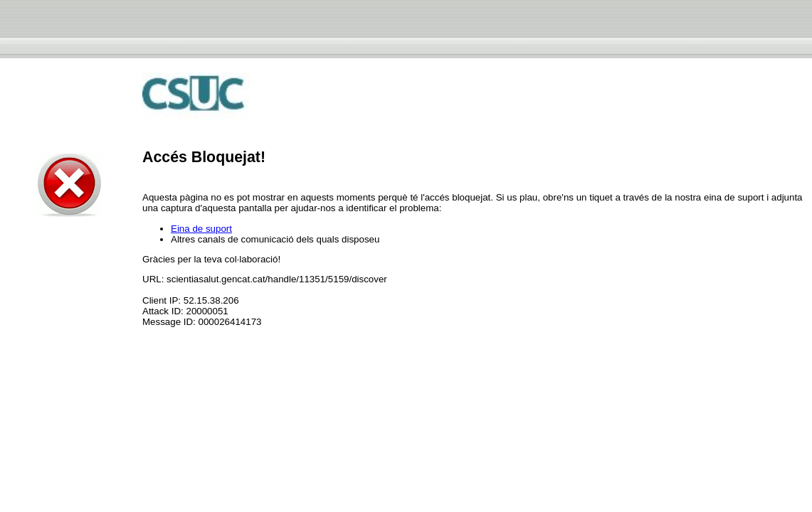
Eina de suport (201, 229)
